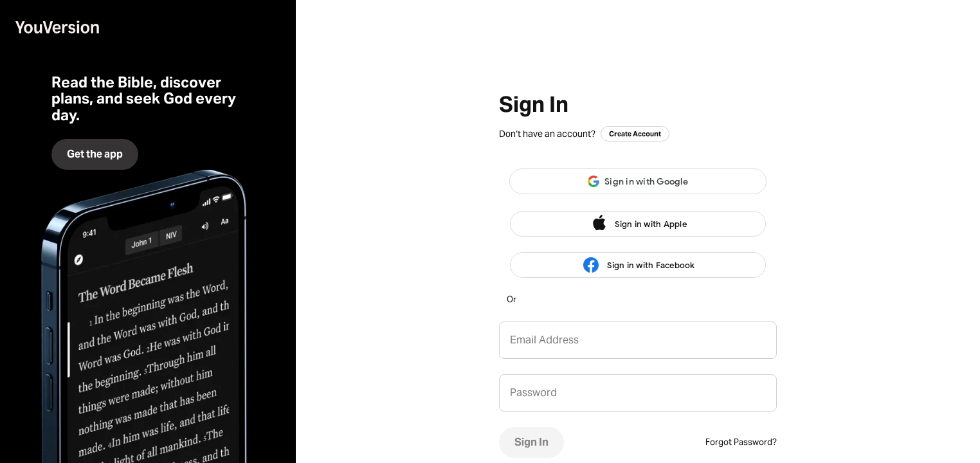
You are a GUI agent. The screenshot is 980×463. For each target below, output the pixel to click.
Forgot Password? (741, 442)
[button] (638, 181)
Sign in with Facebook (638, 265)
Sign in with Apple (638, 224)
